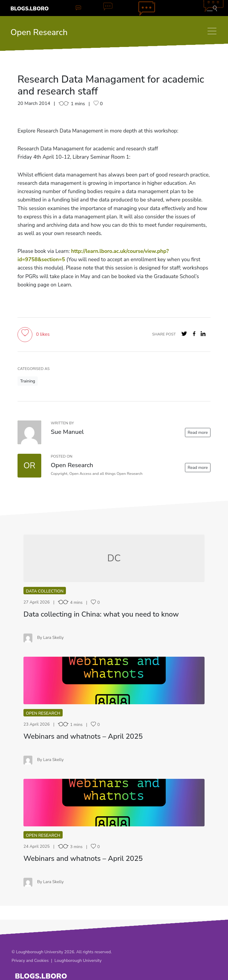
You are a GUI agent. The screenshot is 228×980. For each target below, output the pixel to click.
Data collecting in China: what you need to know (101, 614)
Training (28, 381)
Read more (198, 433)
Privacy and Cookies (30, 961)
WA (114, 680)
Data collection (45, 591)
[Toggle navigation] (212, 31)
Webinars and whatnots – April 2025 (83, 736)
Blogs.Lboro (30, 9)
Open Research (39, 32)
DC (114, 558)
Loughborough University (78, 961)
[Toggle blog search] (212, 8)
